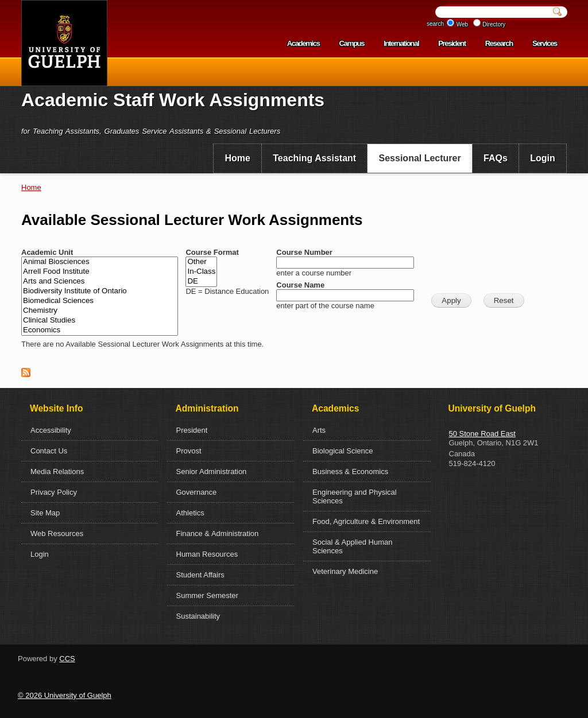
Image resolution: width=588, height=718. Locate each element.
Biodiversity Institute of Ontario (100, 291)
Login (543, 158)
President (452, 43)
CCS (67, 659)
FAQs (496, 158)
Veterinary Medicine (345, 571)
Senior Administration (212, 471)
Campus (352, 43)
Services (545, 43)
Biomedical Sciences (100, 301)
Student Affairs (200, 575)
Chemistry (100, 311)
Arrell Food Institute (100, 272)
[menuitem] (237, 158)
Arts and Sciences (100, 282)
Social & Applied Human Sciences (352, 546)
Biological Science (343, 451)
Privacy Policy (54, 492)
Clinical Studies (100, 321)
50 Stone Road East (482, 434)
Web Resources (57, 533)
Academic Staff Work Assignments (173, 100)
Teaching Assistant (314, 158)
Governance (197, 492)
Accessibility (51, 430)
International (401, 43)
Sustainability (198, 616)
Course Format (212, 252)
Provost (189, 451)
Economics (100, 330)
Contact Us (49, 451)
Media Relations (57, 471)
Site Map (45, 513)
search (435, 24)
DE (201, 282)
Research (499, 43)
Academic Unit (47, 252)
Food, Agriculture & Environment (366, 521)
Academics (303, 43)
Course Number (304, 252)
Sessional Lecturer (420, 158)
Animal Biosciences (100, 262)
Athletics (190, 513)
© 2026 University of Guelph (65, 695)
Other (201, 262)
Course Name (300, 285)
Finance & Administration (218, 533)
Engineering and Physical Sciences (355, 496)
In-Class (201, 272)
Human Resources (207, 554)
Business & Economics (350, 471)
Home (237, 158)
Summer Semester (207, 595)
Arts (319, 430)
